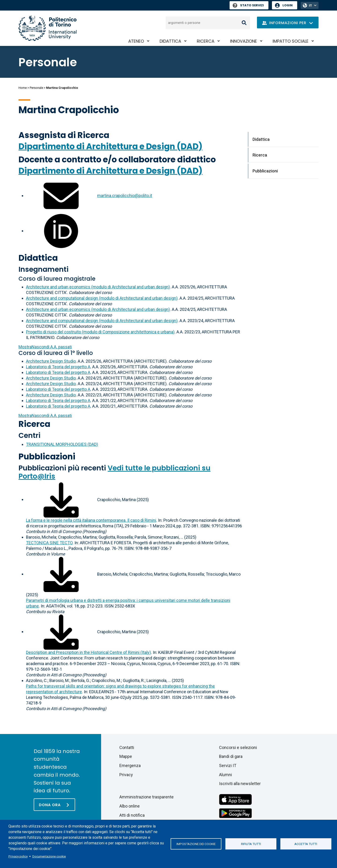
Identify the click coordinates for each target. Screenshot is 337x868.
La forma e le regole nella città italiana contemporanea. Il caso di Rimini (91, 520)
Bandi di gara (231, 756)
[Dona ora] (54, 805)
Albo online (130, 806)
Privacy (126, 775)
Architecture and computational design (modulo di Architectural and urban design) (102, 298)
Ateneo (136, 41)
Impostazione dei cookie (196, 844)
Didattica (170, 41)
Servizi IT (228, 766)
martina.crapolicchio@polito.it (125, 196)
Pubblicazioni (47, 456)
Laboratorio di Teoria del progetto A (58, 367)
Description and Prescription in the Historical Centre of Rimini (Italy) (88, 652)
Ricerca (206, 41)
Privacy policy (18, 856)
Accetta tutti (306, 844)
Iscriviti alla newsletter (240, 784)
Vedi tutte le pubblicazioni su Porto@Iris (114, 472)
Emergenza (130, 766)
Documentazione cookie (49, 856)
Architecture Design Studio (51, 361)
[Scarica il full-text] (61, 499)
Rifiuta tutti (251, 844)
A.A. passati (45, 347)
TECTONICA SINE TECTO (49, 543)
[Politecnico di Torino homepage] (48, 28)
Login (288, 5)
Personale (36, 88)
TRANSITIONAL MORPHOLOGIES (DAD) (62, 444)
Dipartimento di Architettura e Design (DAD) (110, 146)
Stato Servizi (248, 5)
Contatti (127, 747)
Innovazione (244, 41)
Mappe (126, 756)
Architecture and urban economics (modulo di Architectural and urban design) (98, 287)
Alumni (225, 775)
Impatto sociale (291, 41)
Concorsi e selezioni (238, 747)
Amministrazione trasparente (147, 797)
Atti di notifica (132, 815)
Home (23, 88)
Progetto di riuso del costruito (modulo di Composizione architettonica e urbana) (100, 332)
